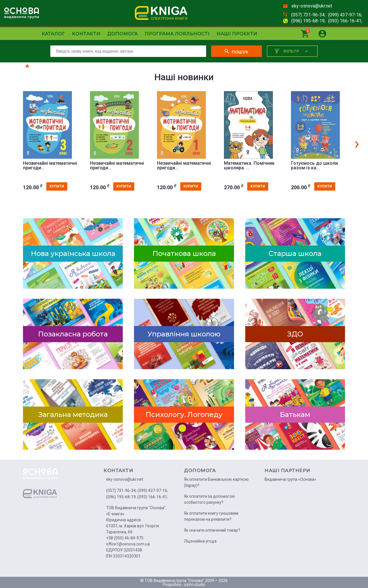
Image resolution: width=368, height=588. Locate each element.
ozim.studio (195, 585)
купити (57, 186)
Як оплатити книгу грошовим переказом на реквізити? (211, 516)
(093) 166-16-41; (345, 21)
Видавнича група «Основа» (290, 479)
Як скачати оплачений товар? (212, 530)
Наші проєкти (237, 34)
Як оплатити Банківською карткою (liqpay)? (216, 482)
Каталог (53, 34)
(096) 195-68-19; (308, 21)
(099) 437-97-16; (345, 15)
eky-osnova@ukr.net (312, 6)
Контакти (86, 34)
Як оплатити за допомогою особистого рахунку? (209, 499)
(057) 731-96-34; (308, 15)
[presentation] (357, 143)
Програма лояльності (177, 34)
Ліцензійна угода (200, 541)
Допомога (122, 34)
